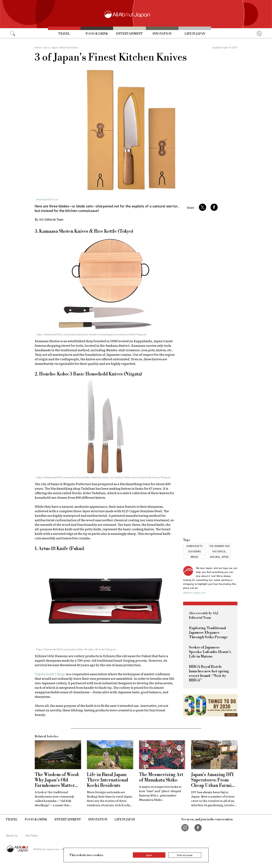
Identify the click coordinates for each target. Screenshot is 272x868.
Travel (64, 34)
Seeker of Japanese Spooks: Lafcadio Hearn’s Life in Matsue (210, 652)
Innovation (162, 34)
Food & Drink (97, 34)
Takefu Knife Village (50, 674)
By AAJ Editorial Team (49, 219)
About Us (12, 835)
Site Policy (32, 835)
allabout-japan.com (194, 592)
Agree (149, 855)
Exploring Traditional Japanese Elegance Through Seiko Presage (208, 633)
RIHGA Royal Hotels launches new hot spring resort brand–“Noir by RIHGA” (209, 674)
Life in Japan (195, 34)
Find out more (185, 855)
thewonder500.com (47, 199)
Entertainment (129, 34)
